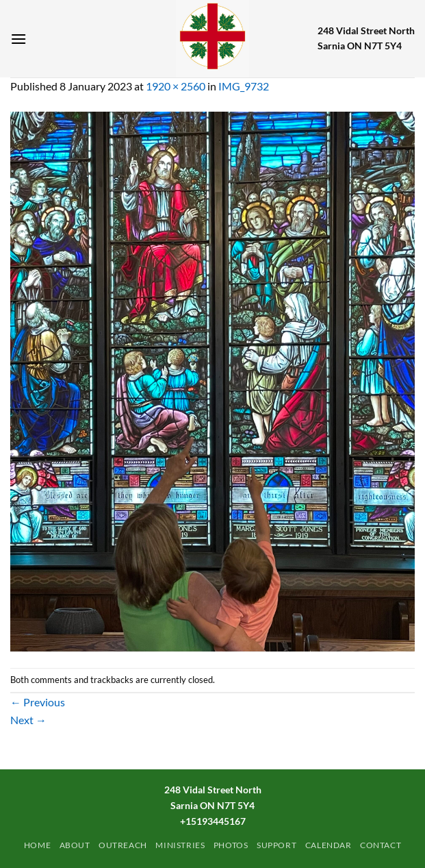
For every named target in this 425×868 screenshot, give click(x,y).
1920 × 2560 (176, 86)
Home (37, 845)
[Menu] (18, 39)
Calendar (329, 845)
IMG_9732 (244, 86)
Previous (38, 702)
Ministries (180, 845)
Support (276, 845)
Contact (381, 845)
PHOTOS (231, 845)
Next (28, 720)
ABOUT (75, 845)
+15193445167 (213, 821)
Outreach (123, 845)
